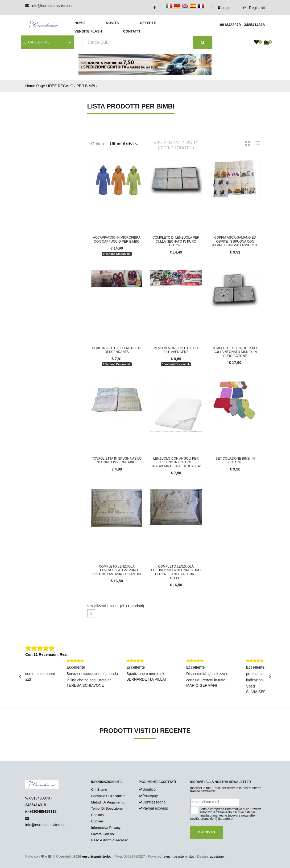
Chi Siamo (99, 789)
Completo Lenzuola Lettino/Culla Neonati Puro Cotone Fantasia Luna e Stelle (176, 572)
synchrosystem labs (179, 856)
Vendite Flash (88, 31)
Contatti (131, 31)
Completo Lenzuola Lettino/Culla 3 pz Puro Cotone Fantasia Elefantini (117, 570)
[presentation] (270, 676)
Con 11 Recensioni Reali (47, 654)
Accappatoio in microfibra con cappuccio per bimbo (117, 239)
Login (224, 8)
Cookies (97, 815)
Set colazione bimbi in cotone (235, 460)
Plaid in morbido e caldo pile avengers (176, 350)
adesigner (217, 856)
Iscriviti (207, 832)
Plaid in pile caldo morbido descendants (117, 350)
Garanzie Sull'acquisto (108, 796)
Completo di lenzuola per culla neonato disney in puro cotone (235, 352)
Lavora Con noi (103, 834)
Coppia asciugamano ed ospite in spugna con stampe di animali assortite (235, 241)
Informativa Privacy (106, 828)
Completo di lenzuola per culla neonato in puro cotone (176, 241)
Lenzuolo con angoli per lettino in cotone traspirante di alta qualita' (176, 462)
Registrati (253, 8)
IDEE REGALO (61, 86)
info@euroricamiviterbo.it (52, 6)
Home (80, 23)
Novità (112, 23)
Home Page (35, 86)
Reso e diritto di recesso (109, 840)
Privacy (256, 809)
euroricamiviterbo (97, 856)
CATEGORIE (36, 42)
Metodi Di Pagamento (108, 802)
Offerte (148, 23)
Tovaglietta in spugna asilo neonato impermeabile (117, 460)
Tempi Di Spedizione (107, 808)
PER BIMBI (86, 86)
